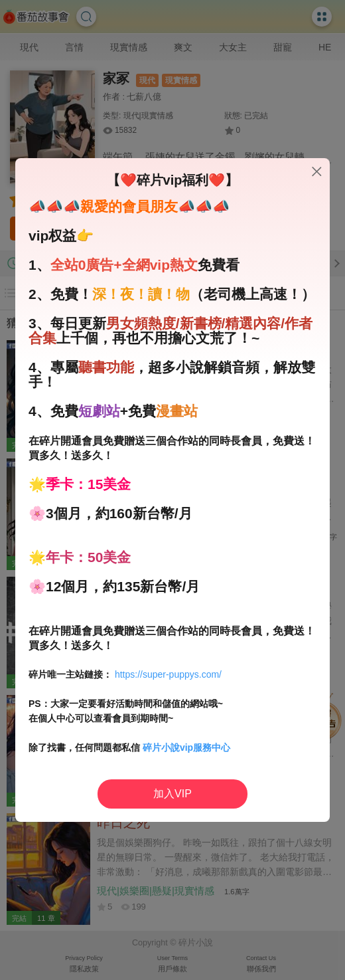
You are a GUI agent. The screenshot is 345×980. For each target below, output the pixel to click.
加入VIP (172, 794)
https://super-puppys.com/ (168, 674)
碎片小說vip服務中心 (186, 747)
